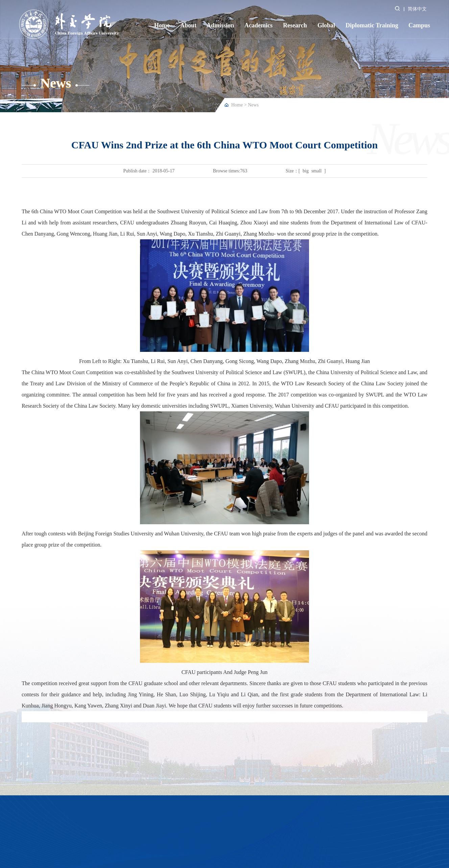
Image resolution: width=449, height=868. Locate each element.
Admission (220, 25)
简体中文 (417, 9)
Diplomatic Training (372, 25)
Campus (419, 25)
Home (162, 25)
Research (295, 25)
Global (326, 25)
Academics (258, 25)
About (188, 25)
